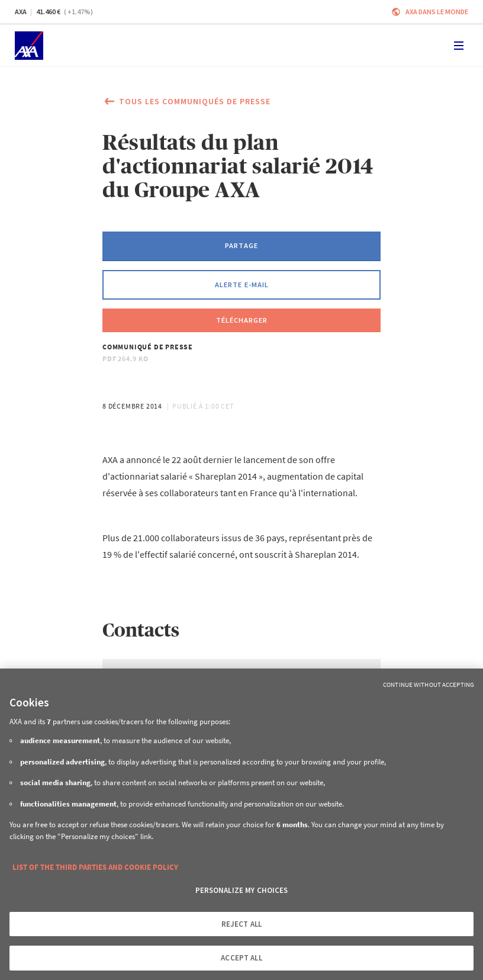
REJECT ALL (241, 924)
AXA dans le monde (437, 12)
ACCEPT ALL (241, 958)
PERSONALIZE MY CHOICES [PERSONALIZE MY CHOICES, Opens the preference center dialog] (242, 890)
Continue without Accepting (429, 685)
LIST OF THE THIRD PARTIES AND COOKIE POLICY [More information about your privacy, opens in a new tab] (95, 867)
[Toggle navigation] (459, 46)
